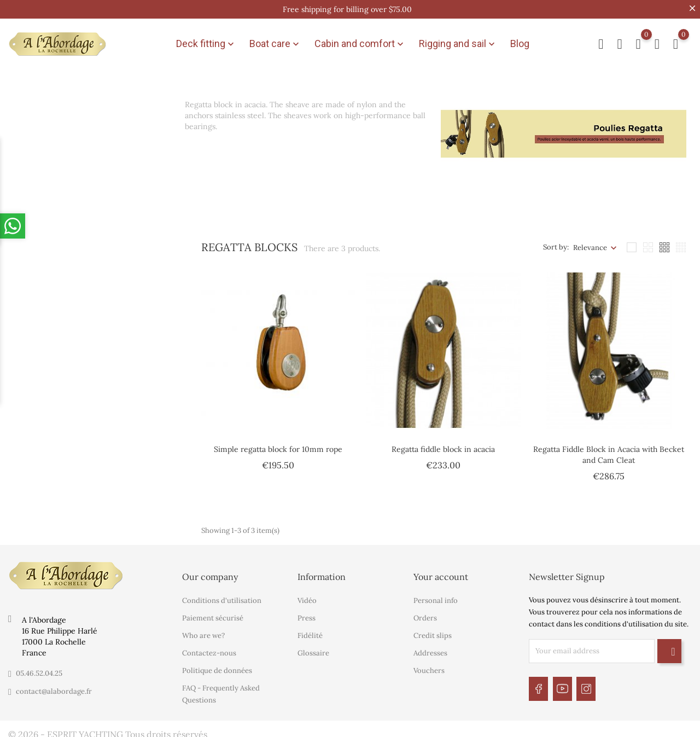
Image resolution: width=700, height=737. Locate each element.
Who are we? (203, 630)
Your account (441, 571)
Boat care (275, 42)
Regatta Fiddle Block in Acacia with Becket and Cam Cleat (609, 450)
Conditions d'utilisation (222, 595)
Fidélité (310, 630)
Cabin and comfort (360, 42)
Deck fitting (206, 42)
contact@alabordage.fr (54, 686)
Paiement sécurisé (213, 613)
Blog (520, 41)
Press (307, 613)
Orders (425, 613)
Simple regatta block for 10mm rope (278, 444)
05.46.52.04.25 (39, 668)
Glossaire (313, 648)
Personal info (436, 595)
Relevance (590, 243)
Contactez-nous (209, 648)
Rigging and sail (458, 42)
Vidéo (307, 595)
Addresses (430, 648)
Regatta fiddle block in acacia (443, 444)
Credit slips (433, 630)
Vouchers (429, 665)
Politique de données (217, 665)
